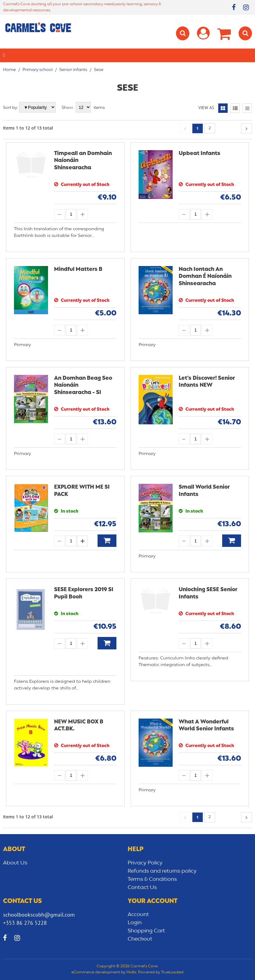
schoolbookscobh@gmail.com (39, 915)
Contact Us (142, 887)
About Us (15, 863)
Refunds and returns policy (162, 871)
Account (138, 914)
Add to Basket (107, 541)
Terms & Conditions (152, 879)
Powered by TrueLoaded (161, 972)
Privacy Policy (145, 863)
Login (135, 923)
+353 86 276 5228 (25, 923)
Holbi (131, 972)
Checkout (140, 939)
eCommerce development (96, 972)
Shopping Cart (146, 931)
